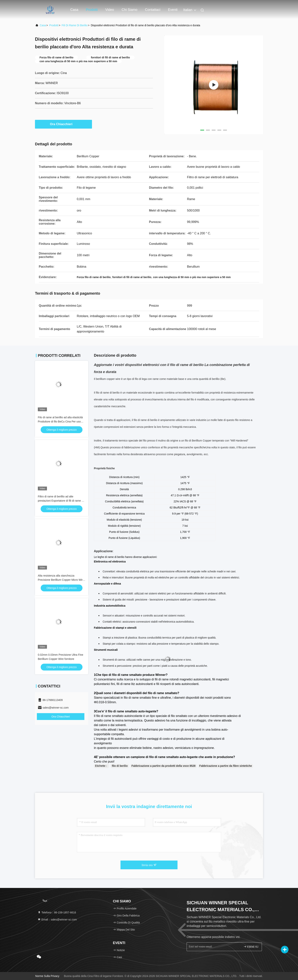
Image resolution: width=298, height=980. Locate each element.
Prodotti (92, 10)
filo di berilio (120, 766)
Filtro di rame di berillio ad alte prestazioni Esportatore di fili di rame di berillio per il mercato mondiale (61, 501)
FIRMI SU (251, 947)
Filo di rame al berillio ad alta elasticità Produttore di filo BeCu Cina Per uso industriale (60, 422)
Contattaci (153, 10)
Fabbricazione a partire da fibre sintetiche (226, 766)
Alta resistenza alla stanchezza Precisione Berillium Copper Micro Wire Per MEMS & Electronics (61, 580)
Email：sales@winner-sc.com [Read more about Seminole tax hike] (57, 920)
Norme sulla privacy (47, 976)
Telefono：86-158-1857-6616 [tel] (57, 912)
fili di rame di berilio (74, 25)
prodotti (54, 25)
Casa (74, 10)
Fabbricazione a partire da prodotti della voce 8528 (164, 766)
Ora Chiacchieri (63, 124)
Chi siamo (130, 10)
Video (110, 10)
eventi (173, 10)
